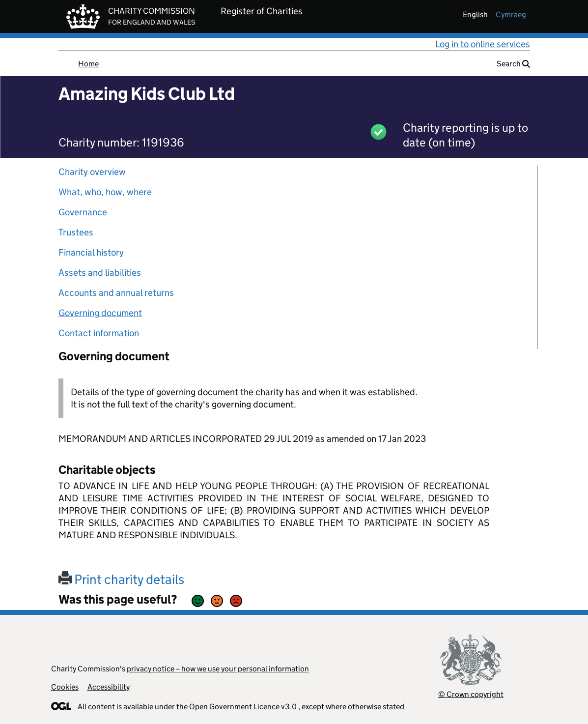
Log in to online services (483, 44)
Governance (83, 212)
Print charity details (121, 579)
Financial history (91, 252)
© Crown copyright (471, 694)
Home (88, 64)
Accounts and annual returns (116, 293)
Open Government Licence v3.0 (243, 707)
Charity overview (92, 172)
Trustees (76, 232)
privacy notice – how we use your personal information (218, 669)
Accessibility (109, 687)
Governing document (100, 313)
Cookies (65, 687)
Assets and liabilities (100, 273)
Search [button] (513, 64)
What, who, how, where (105, 192)
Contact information (99, 333)
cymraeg (511, 14)
